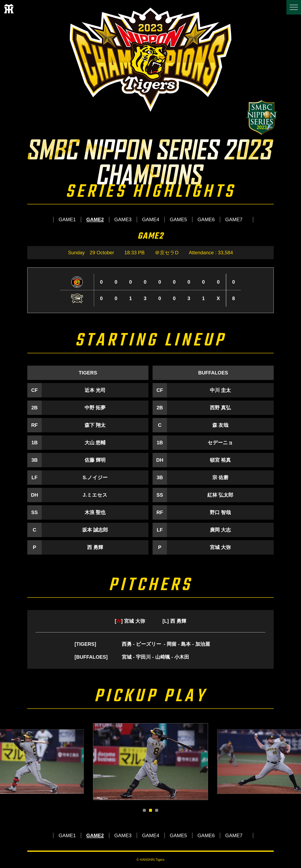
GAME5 (178, 219)
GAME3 (123, 219)
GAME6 (206, 219)
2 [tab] (150, 810)
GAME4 (151, 219)
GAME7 (234, 219)
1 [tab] (144, 810)
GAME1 (67, 219)
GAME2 (95, 219)
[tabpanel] (150, 762)
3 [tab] (157, 810)
